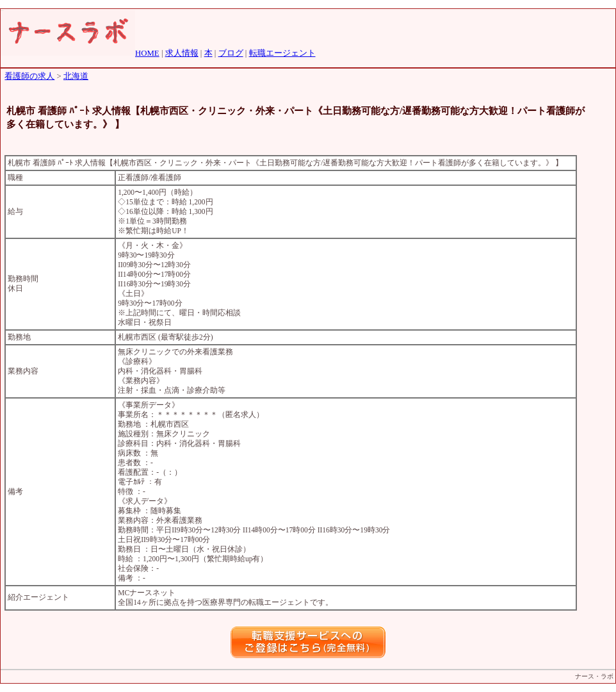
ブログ (231, 53)
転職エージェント (282, 53)
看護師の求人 (29, 76)
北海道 (76, 76)
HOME (147, 53)
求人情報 (182, 53)
